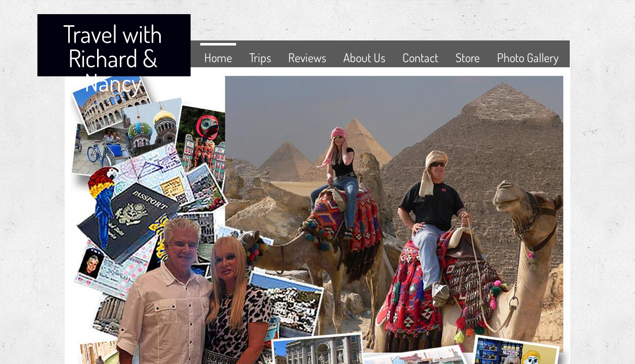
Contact (420, 57)
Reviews (307, 57)
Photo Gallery (528, 57)
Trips (260, 57)
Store (468, 57)
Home (218, 57)
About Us (364, 57)
